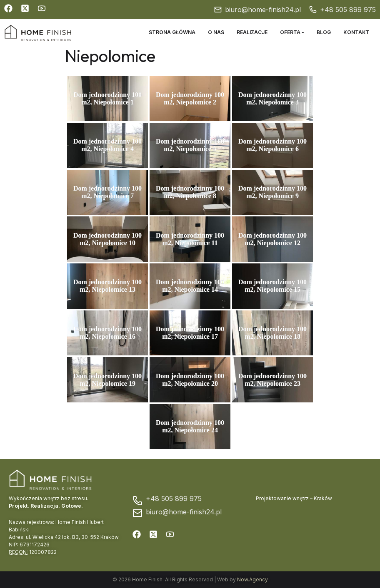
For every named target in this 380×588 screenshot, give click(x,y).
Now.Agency (252, 579)
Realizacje (252, 32)
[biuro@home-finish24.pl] (218, 10)
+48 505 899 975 (348, 10)
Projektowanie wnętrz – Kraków (294, 498)
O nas (216, 32)
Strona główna (172, 32)
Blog (324, 32)
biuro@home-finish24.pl (263, 10)
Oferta (290, 32)
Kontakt (356, 32)
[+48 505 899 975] (313, 10)
